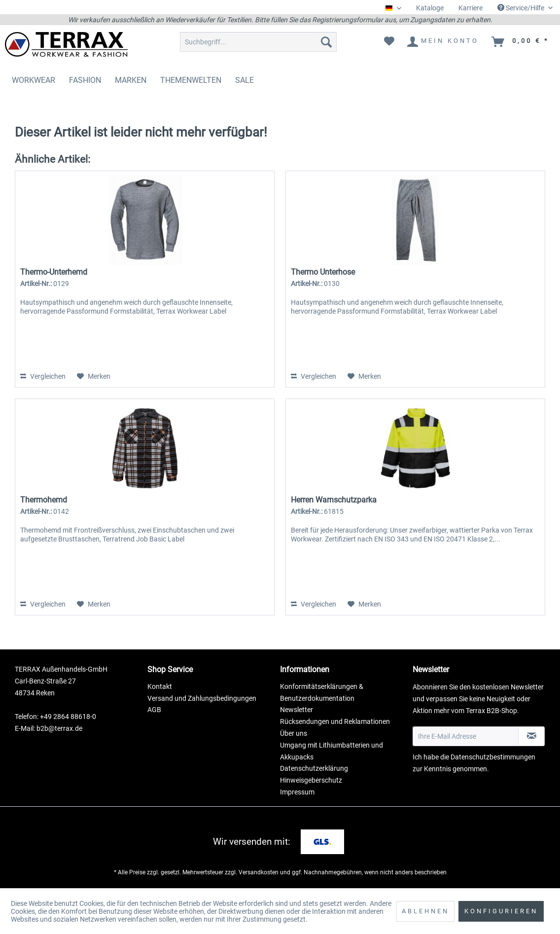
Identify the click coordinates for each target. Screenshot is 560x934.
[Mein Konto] (443, 42)
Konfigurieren (501, 911)
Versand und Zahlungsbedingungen (202, 698)
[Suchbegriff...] (258, 42)
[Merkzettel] (389, 42)
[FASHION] (85, 80)
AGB (154, 710)
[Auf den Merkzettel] (94, 376)
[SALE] (245, 80)
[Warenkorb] (521, 42)
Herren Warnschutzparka (334, 500)
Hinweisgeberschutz (311, 780)
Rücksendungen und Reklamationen (335, 721)
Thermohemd (44, 500)
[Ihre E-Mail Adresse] (466, 736)
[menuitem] (430, 8)
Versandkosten (259, 872)
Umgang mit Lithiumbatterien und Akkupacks (332, 751)
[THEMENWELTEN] (191, 80)
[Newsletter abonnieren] (531, 736)
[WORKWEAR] (34, 80)
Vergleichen (43, 376)
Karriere (471, 8)
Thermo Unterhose (323, 272)
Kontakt (160, 686)
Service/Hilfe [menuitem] (522, 8)
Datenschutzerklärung (314, 768)
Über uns (294, 733)
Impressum (297, 792)
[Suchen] (326, 42)
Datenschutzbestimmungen (493, 757)
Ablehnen (425, 911)
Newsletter (297, 710)
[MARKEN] (131, 80)
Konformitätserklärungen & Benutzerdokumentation (322, 692)
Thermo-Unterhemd (54, 272)
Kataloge (430, 8)
